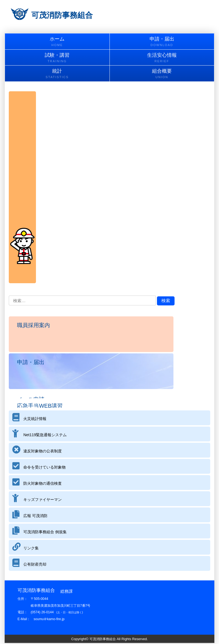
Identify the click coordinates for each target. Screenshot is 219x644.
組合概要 (162, 74)
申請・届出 (162, 42)
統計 (57, 74)
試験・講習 (57, 58)
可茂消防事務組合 (62, 15)
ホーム (57, 42)
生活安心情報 (162, 58)
